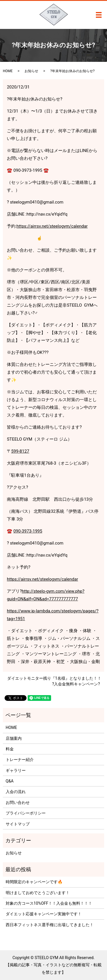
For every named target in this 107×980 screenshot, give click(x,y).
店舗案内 (14, 738)
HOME (8, 71)
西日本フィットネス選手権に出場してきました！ (50, 925)
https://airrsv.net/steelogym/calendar (52, 226)
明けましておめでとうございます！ (38, 893)
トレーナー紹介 (20, 760)
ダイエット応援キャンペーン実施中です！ (44, 914)
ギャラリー (16, 770)
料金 (10, 749)
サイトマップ (18, 824)
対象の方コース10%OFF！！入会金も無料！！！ (49, 903)
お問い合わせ (18, 802)
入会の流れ (16, 792)
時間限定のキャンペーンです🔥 (34, 882)
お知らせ (31, 71)
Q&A (10, 781)
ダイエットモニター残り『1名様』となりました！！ (54, 678)
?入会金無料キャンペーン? (76, 684)
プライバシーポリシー (26, 813)
